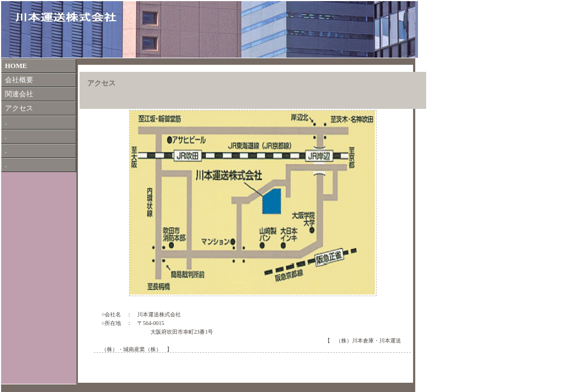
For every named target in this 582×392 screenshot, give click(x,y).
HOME (16, 66)
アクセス (19, 108)
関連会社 (19, 94)
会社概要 (19, 80)
